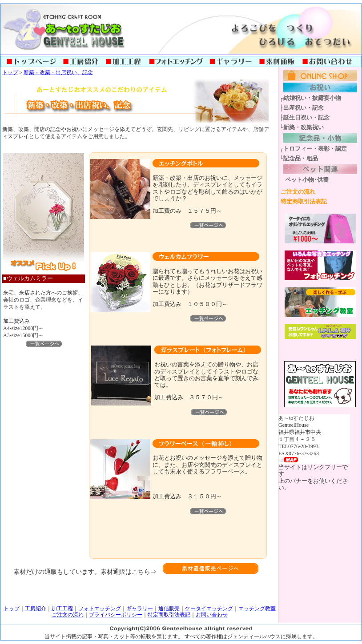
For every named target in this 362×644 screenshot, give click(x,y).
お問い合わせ (212, 615)
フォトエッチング (100, 608)
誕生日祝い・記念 (306, 117)
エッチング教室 (257, 608)
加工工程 (62, 608)
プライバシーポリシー (116, 615)
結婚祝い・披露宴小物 (312, 98)
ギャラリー (140, 608)
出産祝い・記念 (304, 108)
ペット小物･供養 (307, 180)
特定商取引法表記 (304, 201)
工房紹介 (36, 608)
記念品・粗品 (301, 158)
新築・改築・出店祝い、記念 (58, 72)
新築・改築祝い (304, 127)
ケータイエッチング (209, 608)
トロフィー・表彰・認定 (315, 149)
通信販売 (169, 608)
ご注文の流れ (298, 192)
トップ (10, 72)
